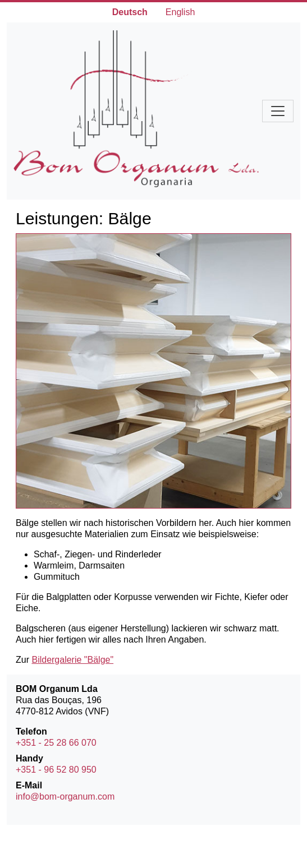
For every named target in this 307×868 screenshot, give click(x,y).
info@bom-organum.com (65, 797)
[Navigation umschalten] (278, 111)
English (180, 12)
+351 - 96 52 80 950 (56, 770)
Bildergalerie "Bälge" (72, 660)
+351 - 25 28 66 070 (56, 743)
